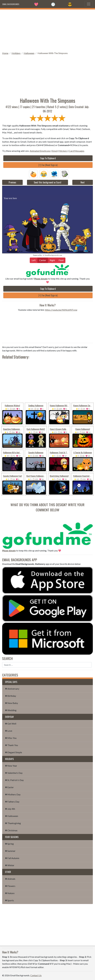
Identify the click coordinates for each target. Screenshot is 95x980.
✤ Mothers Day (13, 794)
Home (5, 53)
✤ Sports (9, 900)
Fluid (61, 260)
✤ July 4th (10, 809)
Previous (12, 182)
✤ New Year (11, 766)
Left (34, 260)
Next (83, 182)
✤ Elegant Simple (13, 752)
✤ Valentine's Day (14, 773)
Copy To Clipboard (48, 158)
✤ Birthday (11, 696)
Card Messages (77, 151)
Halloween (29, 53)
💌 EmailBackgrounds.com (52, 255)
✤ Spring (9, 844)
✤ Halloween (12, 816)
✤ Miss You (11, 738)
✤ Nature (10, 893)
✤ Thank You (11, 745)
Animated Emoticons (40, 151)
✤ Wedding (11, 710)
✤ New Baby (11, 703)
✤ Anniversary (12, 689)
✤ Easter (9, 787)
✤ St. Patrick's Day (14, 780)
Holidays (16, 53)
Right (52, 260)
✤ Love (9, 731)
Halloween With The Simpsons (53, 53)
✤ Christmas (11, 830)
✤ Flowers (10, 886)
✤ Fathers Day (12, 802)
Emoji (55, 151)
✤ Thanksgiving (13, 823)
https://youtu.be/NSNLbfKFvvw (61, 310)
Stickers (63, 151)
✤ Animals (10, 879)
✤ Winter (10, 865)
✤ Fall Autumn (12, 858)
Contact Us (36, 975)
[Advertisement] (47, 30)
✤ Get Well (11, 724)
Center (43, 260)
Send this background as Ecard (47, 182)
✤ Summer (10, 851)
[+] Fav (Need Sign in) (48, 165)
